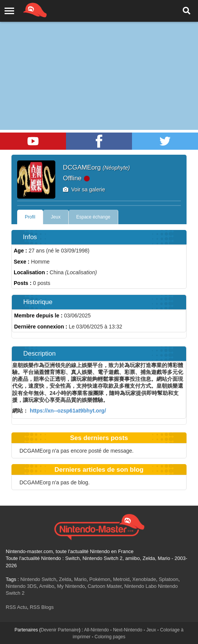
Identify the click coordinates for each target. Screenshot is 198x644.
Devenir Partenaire (60, 630)
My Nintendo (71, 586)
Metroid (121, 579)
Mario (80, 579)
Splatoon (168, 579)
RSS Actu (16, 607)
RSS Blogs (42, 607)
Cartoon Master (105, 586)
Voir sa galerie (84, 189)
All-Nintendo (96, 630)
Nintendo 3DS (21, 586)
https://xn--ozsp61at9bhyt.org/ (67, 411)
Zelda (65, 579)
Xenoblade (144, 579)
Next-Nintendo (128, 630)
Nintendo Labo (141, 586)
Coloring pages (110, 637)
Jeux (56, 217)
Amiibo (47, 586)
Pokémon (100, 579)
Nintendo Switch (38, 579)
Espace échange (93, 217)
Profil (30, 217)
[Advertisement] (99, 57)
